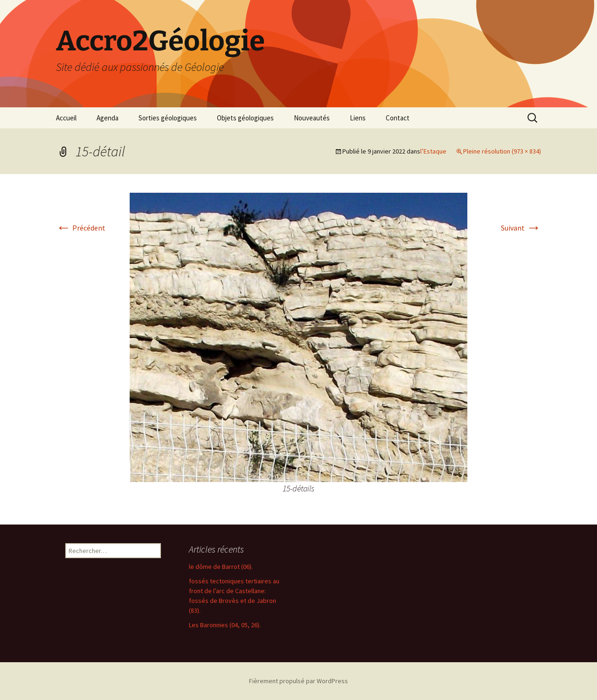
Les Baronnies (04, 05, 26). (225, 625)
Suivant (521, 228)
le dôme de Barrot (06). (221, 567)
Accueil (66, 118)
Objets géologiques (245, 118)
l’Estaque (433, 151)
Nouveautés (312, 118)
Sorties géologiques (168, 118)
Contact (398, 118)
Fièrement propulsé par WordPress (298, 681)
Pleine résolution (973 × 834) (502, 151)
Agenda (108, 118)
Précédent (81, 228)
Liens (358, 118)
